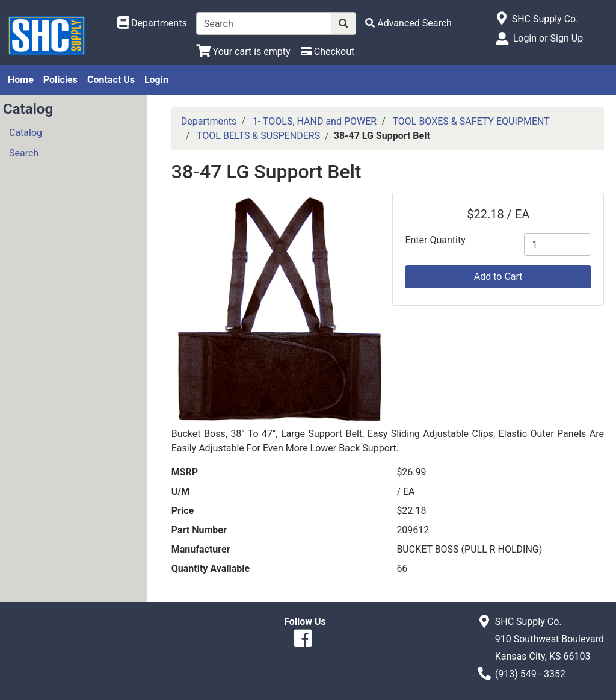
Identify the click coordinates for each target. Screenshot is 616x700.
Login (156, 80)
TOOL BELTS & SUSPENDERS (258, 136)
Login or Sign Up (548, 38)
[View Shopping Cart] (243, 51)
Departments (209, 121)
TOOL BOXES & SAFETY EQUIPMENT (471, 121)
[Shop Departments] (152, 23)
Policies (60, 80)
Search (24, 153)
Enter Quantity (435, 240)
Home (21, 80)
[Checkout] (328, 51)
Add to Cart (498, 277)
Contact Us (111, 80)
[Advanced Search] (408, 23)
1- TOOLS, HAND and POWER (315, 121)
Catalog (26, 133)
